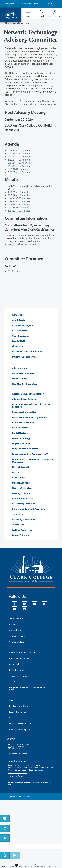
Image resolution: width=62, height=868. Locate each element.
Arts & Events (19, 320)
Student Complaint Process (21, 724)
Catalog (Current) (17, 636)
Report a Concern (52, 4)
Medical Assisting (21, 483)
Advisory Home (20, 368)
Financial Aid (19, 346)
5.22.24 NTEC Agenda (19, 160)
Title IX (12, 682)
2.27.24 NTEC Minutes (19, 201)
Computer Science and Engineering (29, 417)
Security (13, 700)
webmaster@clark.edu (18, 753)
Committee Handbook (23, 373)
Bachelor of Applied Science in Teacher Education (31, 406)
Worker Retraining (21, 535)
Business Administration (24, 412)
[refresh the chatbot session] (5, 828)
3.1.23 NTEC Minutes (18, 208)
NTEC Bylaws (15, 271)
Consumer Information (20, 676)
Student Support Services (25, 357)
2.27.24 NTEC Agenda (19, 163)
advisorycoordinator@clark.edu (21, 244)
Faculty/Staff (18, 341)
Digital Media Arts (21, 444)
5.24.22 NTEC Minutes (19, 211)
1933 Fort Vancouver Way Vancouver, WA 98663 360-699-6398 (19, 746)
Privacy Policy (15, 664)
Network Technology (22, 488)
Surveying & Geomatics (24, 520)
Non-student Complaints (20, 730)
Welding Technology (22, 530)
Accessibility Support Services (23, 652)
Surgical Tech (19, 514)
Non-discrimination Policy (21, 658)
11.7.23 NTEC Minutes (19, 204)
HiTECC (16, 472)
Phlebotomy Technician (24, 504)
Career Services (20, 331)
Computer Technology (23, 423)
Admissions (18, 315)
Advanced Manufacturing (25, 399)
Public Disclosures (17, 670)
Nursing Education (21, 493)
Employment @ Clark (19, 706)
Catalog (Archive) (17, 642)
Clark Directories (20, 336)
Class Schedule (16, 630)
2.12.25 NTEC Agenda (19, 153)
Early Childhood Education (25, 449)
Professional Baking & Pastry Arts (29, 509)
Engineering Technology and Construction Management (33, 461)
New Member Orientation (25, 384)
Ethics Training (19, 379)
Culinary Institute (21, 428)
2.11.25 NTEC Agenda (19, 150)
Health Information (22, 467)
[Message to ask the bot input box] (31, 847)
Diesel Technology (21, 438)
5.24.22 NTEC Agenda (19, 172)
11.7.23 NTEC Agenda (19, 166)
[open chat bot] (5, 819)
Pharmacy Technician (22, 498)
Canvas (13, 624)
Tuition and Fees (17, 618)
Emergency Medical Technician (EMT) (30, 454)
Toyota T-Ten (18, 525)
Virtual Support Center (30, 4)
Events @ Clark (9, 4)
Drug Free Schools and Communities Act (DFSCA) (27, 689)
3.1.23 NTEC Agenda (18, 169)
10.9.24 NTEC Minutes (19, 195)
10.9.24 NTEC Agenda (19, 157)
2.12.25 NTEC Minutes (19, 192)
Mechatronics (19, 478)
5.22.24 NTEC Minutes (19, 198)
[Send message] (15, 855)
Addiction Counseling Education (28, 394)
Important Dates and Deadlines (28, 352)
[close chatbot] (5, 838)
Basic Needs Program (23, 325)
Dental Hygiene (20, 433)
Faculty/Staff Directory (19, 712)
